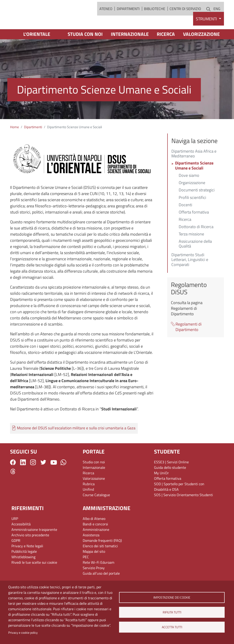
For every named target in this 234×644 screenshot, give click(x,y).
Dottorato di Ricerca (196, 244)
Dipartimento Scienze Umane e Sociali (194, 183)
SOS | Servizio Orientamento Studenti (183, 512)
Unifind (88, 506)
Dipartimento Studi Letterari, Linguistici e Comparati (190, 277)
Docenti (185, 222)
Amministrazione (96, 546)
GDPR (16, 557)
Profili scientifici (192, 215)
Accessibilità (21, 541)
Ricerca (166, 51)
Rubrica (89, 501)
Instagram (33, 479)
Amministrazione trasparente (34, 546)
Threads (13, 488)
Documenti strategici (197, 207)
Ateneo (106, 17)
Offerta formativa (194, 229)
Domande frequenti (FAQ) (102, 557)
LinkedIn (23, 479)
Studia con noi (85, 51)
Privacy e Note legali (27, 563)
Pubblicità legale (24, 568)
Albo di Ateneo (94, 535)
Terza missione (191, 251)
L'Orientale (37, 51)
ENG (217, 17)
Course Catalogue (96, 512)
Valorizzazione (201, 51)
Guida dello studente (170, 484)
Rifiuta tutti (172, 612)
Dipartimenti (128, 17)
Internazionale (130, 51)
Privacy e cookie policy (23, 633)
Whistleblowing (23, 574)
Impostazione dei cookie (172, 597)
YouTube (54, 479)
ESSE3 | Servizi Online (171, 479)
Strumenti (207, 36)
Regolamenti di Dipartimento (189, 344)
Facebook (13, 479)
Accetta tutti (172, 627)
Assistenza (91, 552)
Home (15, 144)
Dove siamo (189, 193)
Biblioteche (155, 17)
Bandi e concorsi (95, 541)
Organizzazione (192, 200)
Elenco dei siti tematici (100, 563)
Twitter (43, 479)
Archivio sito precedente (30, 552)
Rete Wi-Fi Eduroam (98, 579)
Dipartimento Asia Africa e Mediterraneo (194, 171)
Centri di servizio (185, 17)
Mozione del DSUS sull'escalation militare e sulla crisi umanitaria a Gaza (76, 445)
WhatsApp (63, 479)
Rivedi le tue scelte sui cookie (34, 579)
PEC (86, 574)
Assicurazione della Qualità (195, 261)
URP (15, 535)
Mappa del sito (94, 568)
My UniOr (161, 490)
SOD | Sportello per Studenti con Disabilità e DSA (179, 503)
